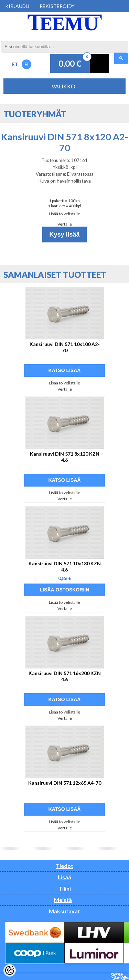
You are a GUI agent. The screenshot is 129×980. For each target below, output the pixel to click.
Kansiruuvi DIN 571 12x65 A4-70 (65, 783)
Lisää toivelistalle (64, 214)
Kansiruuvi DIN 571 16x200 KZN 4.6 (65, 676)
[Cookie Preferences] (10, 970)
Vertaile (65, 224)
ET (15, 64)
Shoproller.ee (120, 977)
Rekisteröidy (57, 6)
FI (26, 64)
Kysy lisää (64, 235)
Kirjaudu (17, 6)
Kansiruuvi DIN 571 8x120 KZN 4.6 (65, 457)
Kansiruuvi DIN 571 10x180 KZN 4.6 (65, 567)
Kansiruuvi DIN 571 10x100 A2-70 (65, 347)
